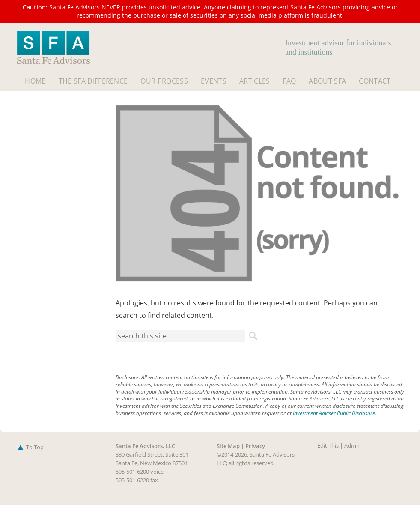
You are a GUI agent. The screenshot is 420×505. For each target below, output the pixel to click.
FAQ (289, 81)
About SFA (327, 81)
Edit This (328, 445)
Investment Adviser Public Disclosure (334, 413)
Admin (353, 445)
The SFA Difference (93, 81)
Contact (375, 81)
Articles (255, 81)
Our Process (164, 81)
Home (35, 81)
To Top (29, 447)
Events (214, 81)
